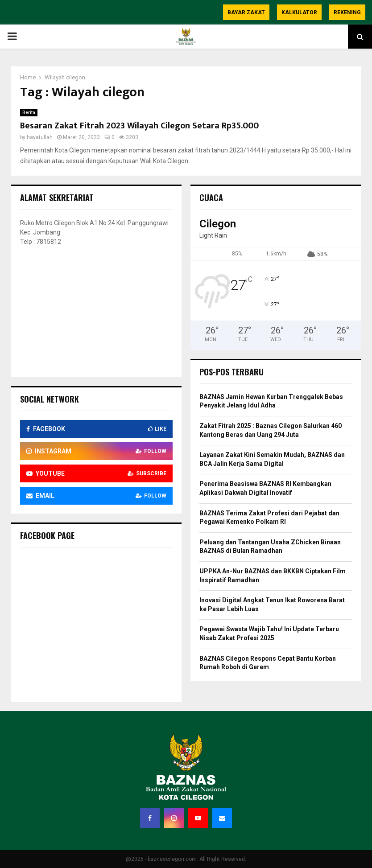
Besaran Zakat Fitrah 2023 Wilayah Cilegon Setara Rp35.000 (139, 126)
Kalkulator (299, 12)
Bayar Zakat (246, 12)
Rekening (347, 12)
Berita (29, 113)
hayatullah (40, 137)
